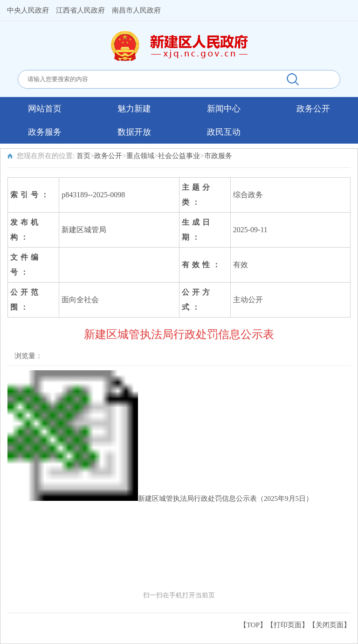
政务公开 (313, 109)
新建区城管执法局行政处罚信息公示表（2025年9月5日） (225, 499)
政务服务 (45, 132)
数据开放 (134, 132)
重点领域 (140, 156)
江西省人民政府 (80, 10)
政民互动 (224, 132)
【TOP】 (253, 625)
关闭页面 (330, 625)
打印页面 (288, 625)
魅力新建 (134, 109)
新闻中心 (224, 109)
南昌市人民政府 (136, 10)
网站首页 (45, 109)
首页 (83, 156)
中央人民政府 (28, 10)
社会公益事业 (179, 156)
